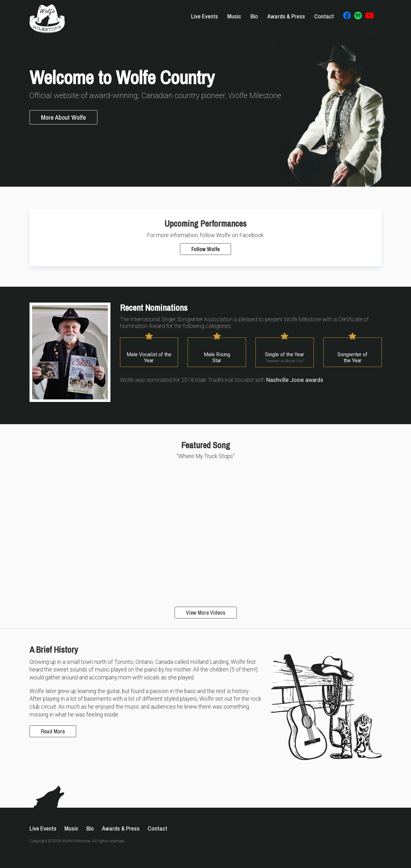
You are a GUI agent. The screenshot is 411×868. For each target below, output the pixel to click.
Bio (254, 16)
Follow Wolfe (205, 249)
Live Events (205, 16)
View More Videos (206, 613)
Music (234, 16)
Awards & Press (286, 16)
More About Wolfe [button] (63, 117)
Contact (324, 16)
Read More (53, 731)
